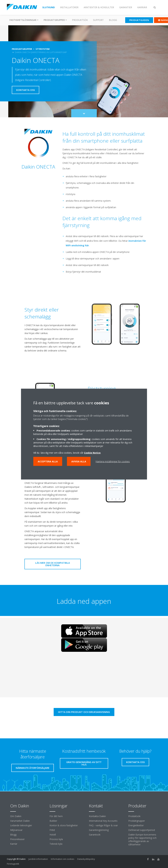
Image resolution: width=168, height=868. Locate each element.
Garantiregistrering (99, 830)
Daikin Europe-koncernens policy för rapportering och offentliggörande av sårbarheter (142, 839)
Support (98, 20)
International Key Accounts (103, 821)
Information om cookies (63, 859)
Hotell (53, 835)
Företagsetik (13, 864)
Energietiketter (136, 825)
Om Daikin (16, 816)
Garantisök (95, 835)
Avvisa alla (79, 461)
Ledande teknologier (21, 825)
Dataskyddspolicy (86, 859)
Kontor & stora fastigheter (64, 825)
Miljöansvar (16, 830)
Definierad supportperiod (142, 830)
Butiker (53, 821)
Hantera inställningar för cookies (113, 461)
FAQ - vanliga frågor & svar (103, 825)
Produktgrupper (137, 821)
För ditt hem (56, 816)
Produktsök (80, 20)
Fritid (52, 830)
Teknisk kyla (56, 844)
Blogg (113, 20)
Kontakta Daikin (97, 816)
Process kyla (56, 839)
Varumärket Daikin (20, 821)
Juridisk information (38, 859)
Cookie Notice (92, 453)
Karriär (14, 844)
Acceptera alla (48, 461)
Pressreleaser (17, 839)
